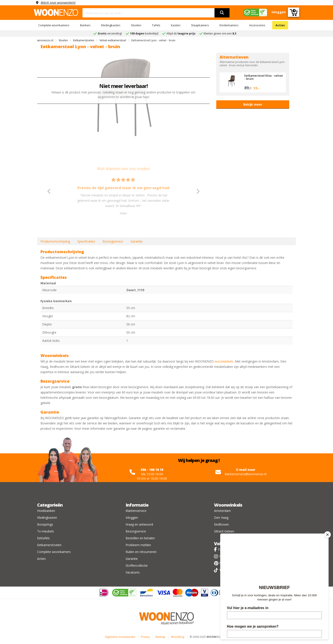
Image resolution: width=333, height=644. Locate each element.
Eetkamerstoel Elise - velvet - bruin (264, 77)
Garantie (137, 241)
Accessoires (257, 25)
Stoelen (136, 25)
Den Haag (221, 518)
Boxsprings (45, 524)
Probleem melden (138, 545)
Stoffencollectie (137, 565)
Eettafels (43, 538)
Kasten (176, 25)
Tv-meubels (46, 531)
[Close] (327, 535)
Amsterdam (222, 511)
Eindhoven (221, 524)
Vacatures (133, 572)
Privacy (145, 637)
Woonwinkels (228, 505)
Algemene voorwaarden (120, 637)
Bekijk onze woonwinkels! (58, 3)
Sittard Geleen (224, 531)
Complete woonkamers (54, 25)
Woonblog (178, 637)
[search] (222, 13)
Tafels (156, 25)
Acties (280, 25)
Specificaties (86, 241)
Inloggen (132, 518)
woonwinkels (224, 361)
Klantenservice (136, 511)
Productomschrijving (55, 241)
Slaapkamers (200, 25)
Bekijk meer (253, 104)
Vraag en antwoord (139, 524)
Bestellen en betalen (140, 538)
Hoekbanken (46, 511)
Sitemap (160, 637)
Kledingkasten (111, 25)
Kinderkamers (229, 25)
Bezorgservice (113, 241)
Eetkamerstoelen (49, 545)
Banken (85, 25)
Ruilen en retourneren (141, 552)
